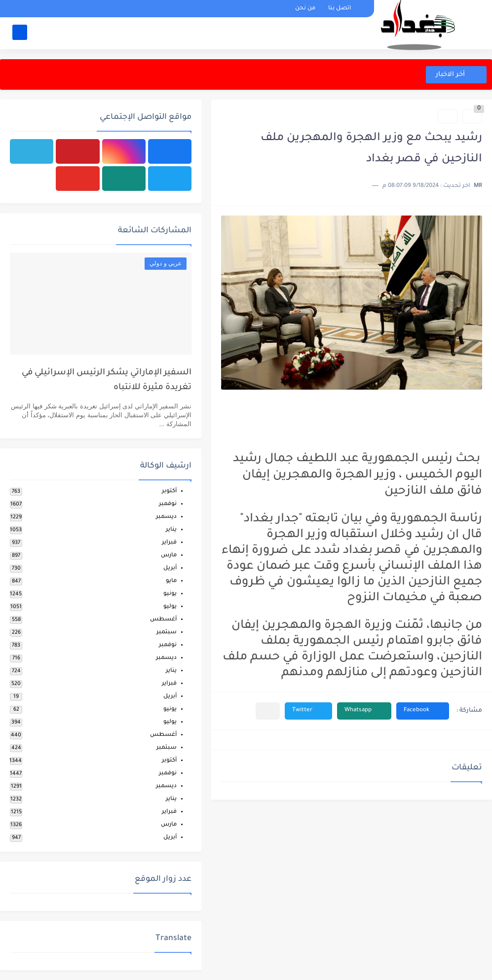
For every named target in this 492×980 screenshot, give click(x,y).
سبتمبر (167, 633)
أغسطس (163, 620)
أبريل (170, 568)
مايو (171, 581)
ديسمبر (166, 517)
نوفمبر (168, 504)
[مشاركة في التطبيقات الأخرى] (268, 711)
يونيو (170, 594)
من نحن (305, 9)
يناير (171, 530)
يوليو (170, 607)
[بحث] (20, 33)
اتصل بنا (340, 9)
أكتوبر (169, 491)
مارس (169, 556)
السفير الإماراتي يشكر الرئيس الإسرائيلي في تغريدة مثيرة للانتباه (107, 381)
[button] (423, 711)
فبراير (169, 543)
